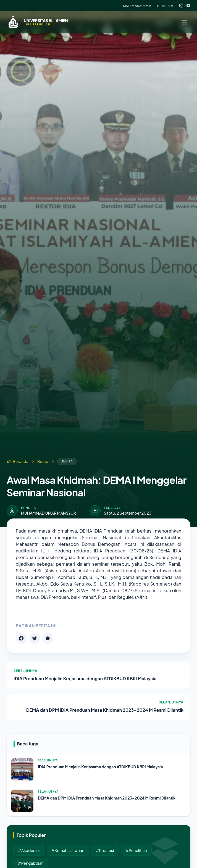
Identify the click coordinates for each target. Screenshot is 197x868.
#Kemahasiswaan (68, 850)
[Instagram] (181, 6)
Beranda (18, 461)
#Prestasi (105, 850)
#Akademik (29, 850)
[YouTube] (188, 6)
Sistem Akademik (137, 6)
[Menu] (184, 22)
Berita (43, 461)
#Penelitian (136, 850)
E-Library (165, 6)
